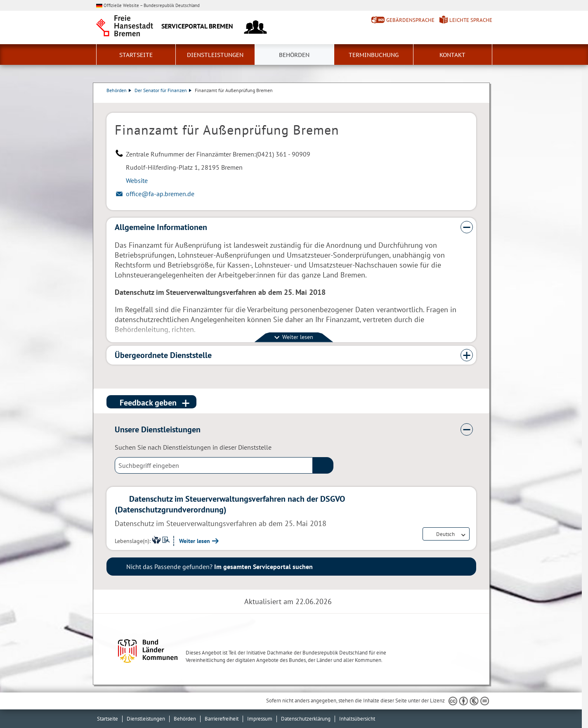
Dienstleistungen (215, 55)
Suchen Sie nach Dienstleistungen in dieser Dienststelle (193, 447)
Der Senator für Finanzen (163, 90)
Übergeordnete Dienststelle (163, 355)
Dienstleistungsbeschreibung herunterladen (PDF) (475, 99)
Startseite (136, 55)
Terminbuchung (374, 55)
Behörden (294, 55)
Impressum (260, 719)
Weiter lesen (195, 541)
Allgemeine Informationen (161, 227)
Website (137, 180)
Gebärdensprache (410, 20)
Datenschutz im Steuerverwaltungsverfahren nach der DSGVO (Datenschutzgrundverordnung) (230, 504)
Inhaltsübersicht (357, 719)
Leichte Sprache (471, 20)
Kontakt (452, 55)
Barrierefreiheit (222, 719)
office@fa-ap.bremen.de (160, 194)
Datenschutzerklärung (306, 719)
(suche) (323, 465)
